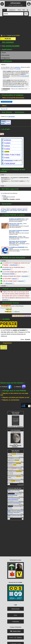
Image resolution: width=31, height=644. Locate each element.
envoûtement (13, 209)
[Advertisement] (15, 25)
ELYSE (17, 232)
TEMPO (15, 465)
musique (8, 149)
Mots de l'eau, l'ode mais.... (16, 224)
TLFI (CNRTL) (4, 90)
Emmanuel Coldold (8, 274)
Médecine (17, 312)
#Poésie (4, 196)
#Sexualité (15, 459)
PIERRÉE (13, 480)
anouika (25, 276)
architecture (8, 140)
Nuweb (19, 643)
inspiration (20, 209)
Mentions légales (16, 608)
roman (19, 210)
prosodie (15, 210)
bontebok (10, 507)
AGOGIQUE (19, 463)
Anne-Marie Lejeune (14, 225)
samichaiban (6, 269)
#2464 (18, 490)
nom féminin (12, 117)
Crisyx (9, 490)
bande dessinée (10, 163)
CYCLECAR (13, 454)
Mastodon (19, 637)
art (3, 134)
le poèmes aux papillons (15, 219)
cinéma (7, 157)
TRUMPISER (14, 468)
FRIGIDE (17, 460)
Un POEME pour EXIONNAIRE (17, 247)
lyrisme (3, 210)
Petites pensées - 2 (14, 236)
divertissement (6, 76)
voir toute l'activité (20, 484)
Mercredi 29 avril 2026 (12, 495)
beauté (4, 209)
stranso (21, 281)
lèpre (19, 83)
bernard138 (22, 242)
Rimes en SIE (4, 109)
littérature (25, 209)
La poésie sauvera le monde (15, 86)
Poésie (13, 181)
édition (8, 209)
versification (4, 212)
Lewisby (11, 248)
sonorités (18, 69)
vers (26, 210)
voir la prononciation (7, 102)
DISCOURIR (19, 471)
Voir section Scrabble (10, 46)
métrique (7, 210)
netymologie (10, 506)
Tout (20, 457)
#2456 (21, 515)
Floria (27, 219)
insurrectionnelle (7, 82)
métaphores (17, 67)
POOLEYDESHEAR (12, 498)
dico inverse (27, 316)
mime (13, 155)
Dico (4, 35)
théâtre (7, 155)
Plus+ (22, 457)
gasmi (14, 279)
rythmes (11, 69)
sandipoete (14, 265)
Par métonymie (6, 89)
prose (11, 210)
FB (15, 637)
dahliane (5, 300)
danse (18, 155)
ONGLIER (18, 476)
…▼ (12, 179)
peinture (7, 146)
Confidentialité (15, 621)
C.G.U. (16, 615)
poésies (9, 123)
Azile (24, 236)
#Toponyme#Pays (6, 308)
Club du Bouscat (11, 493)
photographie (9, 160)
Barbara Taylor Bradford (13, 499)
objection (24, 73)
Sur (6, 387)
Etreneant (9, 283)
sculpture (8, 143)
